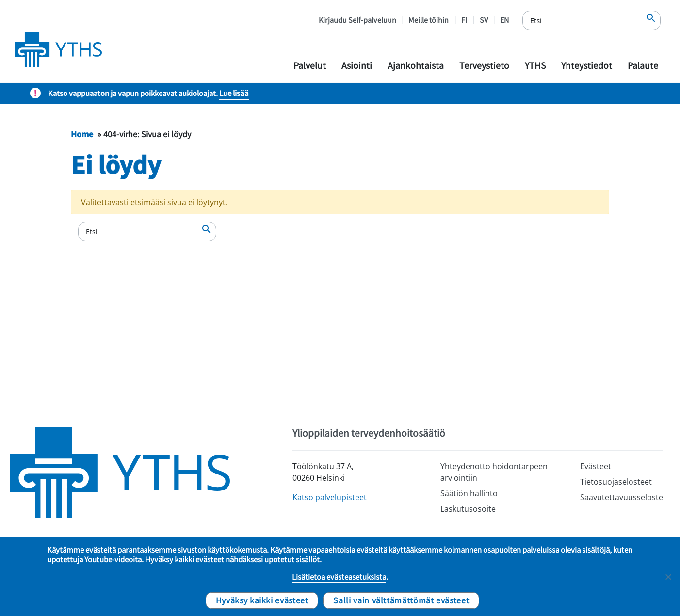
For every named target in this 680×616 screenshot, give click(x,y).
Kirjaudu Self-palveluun (357, 20)
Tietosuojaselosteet (616, 482)
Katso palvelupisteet (330, 497)
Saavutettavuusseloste (622, 497)
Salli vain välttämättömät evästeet (401, 600)
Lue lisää (234, 93)
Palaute (643, 65)
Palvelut (310, 65)
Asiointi (357, 65)
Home (82, 134)
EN (504, 20)
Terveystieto (484, 65)
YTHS (535, 65)
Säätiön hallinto (469, 493)
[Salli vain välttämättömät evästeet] (668, 577)
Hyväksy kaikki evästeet (262, 600)
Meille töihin (429, 20)
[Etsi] (591, 20)
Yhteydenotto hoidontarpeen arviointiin (494, 472)
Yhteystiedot (587, 65)
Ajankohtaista (416, 65)
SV (484, 20)
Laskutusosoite (468, 509)
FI (464, 20)
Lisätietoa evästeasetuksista (339, 577)
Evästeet (596, 466)
